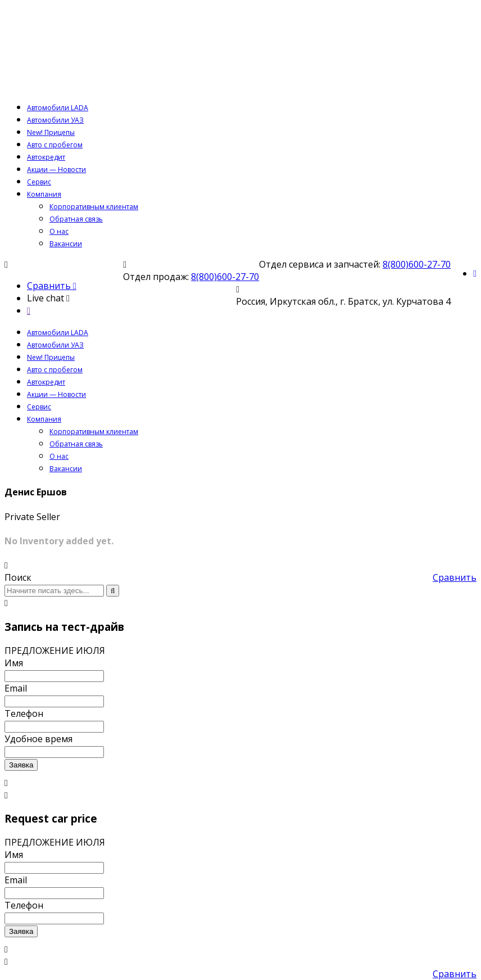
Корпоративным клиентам (94, 207)
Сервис (39, 182)
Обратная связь (76, 219)
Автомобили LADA (58, 108)
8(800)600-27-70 (417, 264)
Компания (44, 194)
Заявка (21, 765)
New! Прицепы (51, 132)
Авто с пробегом (55, 145)
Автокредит (46, 157)
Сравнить (455, 577)
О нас (59, 231)
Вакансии (66, 244)
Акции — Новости (56, 170)
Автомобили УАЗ (55, 120)
